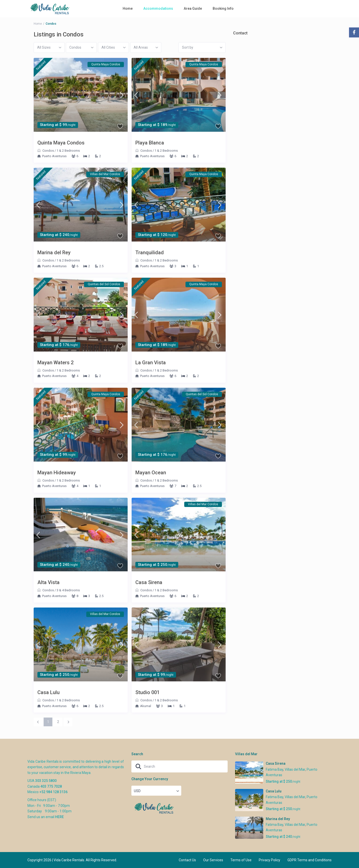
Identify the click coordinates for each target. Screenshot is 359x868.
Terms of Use (241, 860)
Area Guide (193, 8)
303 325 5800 (46, 781)
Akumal (146, 706)
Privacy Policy (269, 860)
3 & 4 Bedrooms (68, 590)
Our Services (213, 860)
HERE (59, 817)
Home (128, 8)
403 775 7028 (51, 786)
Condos (48, 151)
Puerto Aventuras (54, 156)
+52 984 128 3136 (53, 792)
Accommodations (158, 8)
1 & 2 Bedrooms (68, 151)
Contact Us (187, 860)
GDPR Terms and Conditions (310, 860)
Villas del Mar (295, 769)
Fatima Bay (274, 769)
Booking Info (223, 8)
